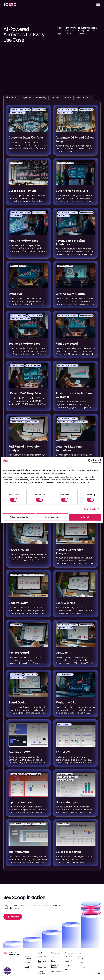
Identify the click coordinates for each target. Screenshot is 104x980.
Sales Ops (42, 967)
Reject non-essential (19, 517)
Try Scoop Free (13, 917)
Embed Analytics (42, 972)
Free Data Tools (28, 968)
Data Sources (28, 958)
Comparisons (57, 971)
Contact (69, 965)
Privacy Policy (81, 958)
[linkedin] (93, 973)
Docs (53, 961)
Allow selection (52, 517)
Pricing (27, 963)
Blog (53, 957)
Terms (81, 963)
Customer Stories (55, 966)
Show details (90, 509)
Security (82, 967)
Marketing (42, 957)
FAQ (67, 969)
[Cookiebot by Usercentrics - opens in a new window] (90, 461)
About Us (69, 957)
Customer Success (42, 962)
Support (69, 961)
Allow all (85, 517)
